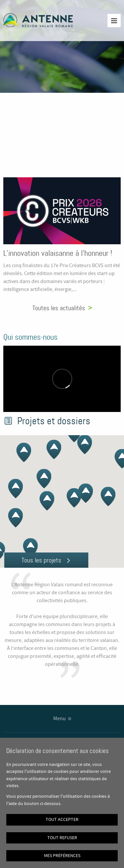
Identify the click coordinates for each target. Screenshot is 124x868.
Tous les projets (41, 560)
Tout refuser (62, 838)
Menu (60, 719)
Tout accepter (62, 820)
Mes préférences (62, 856)
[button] (105, 500)
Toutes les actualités (59, 308)
